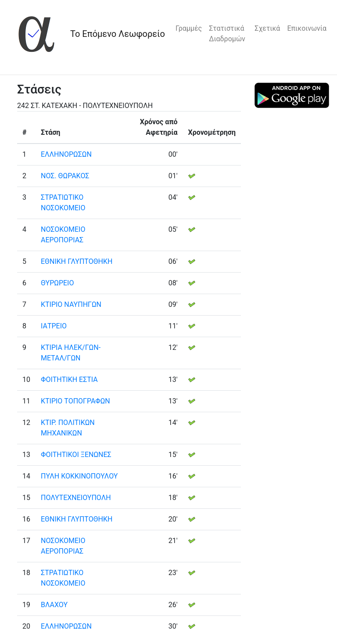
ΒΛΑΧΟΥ (54, 605)
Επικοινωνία (307, 28)
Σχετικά (267, 28)
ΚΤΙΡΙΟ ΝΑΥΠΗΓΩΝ (71, 304)
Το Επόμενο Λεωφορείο (118, 34)
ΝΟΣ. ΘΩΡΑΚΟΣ (65, 176)
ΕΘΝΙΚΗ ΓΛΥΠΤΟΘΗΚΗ (77, 261)
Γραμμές (189, 28)
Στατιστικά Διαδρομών (227, 34)
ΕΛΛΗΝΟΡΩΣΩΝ (66, 154)
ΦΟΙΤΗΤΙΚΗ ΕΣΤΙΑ (69, 380)
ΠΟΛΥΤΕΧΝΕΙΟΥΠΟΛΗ (76, 498)
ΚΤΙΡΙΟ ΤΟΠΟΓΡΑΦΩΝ (75, 401)
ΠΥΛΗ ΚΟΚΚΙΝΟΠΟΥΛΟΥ (79, 476)
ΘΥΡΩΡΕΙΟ (57, 283)
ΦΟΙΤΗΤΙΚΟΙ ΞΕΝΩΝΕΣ (76, 455)
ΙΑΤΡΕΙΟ (54, 326)
